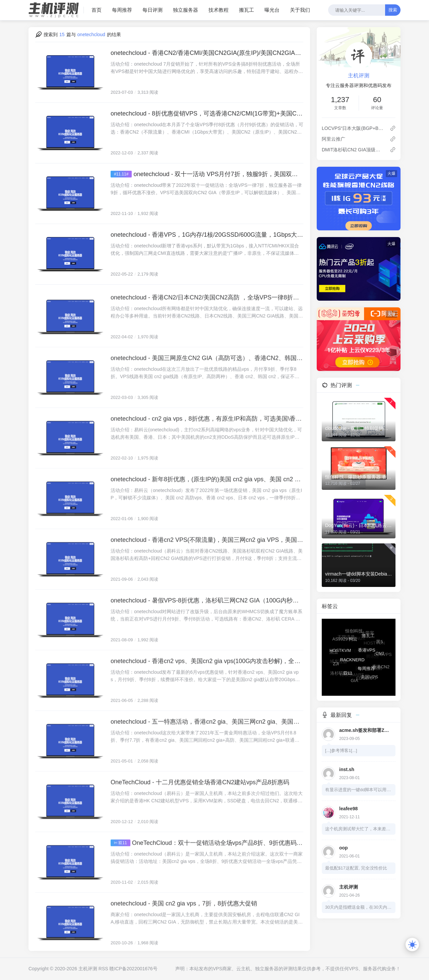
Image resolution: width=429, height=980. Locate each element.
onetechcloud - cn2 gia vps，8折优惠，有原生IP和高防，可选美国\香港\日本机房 (207, 428)
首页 (97, 10)
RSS (103, 969)
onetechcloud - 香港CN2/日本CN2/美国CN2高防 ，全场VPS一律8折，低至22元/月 (207, 307)
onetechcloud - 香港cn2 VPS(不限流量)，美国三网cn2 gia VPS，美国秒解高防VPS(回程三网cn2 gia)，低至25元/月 (207, 549)
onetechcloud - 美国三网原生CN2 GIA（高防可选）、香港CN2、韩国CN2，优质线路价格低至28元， (207, 368)
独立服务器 (186, 10)
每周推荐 (122, 10)
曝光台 (272, 10)
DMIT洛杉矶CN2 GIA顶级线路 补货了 (353, 150)
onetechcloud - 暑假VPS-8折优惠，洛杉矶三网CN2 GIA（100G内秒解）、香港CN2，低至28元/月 (207, 610)
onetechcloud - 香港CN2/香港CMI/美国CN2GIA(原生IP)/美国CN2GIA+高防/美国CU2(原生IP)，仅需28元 (207, 53)
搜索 (393, 10)
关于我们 (300, 10)
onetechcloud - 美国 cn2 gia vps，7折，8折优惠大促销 (184, 913)
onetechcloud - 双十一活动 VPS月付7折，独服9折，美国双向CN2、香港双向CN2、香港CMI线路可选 (218, 174)
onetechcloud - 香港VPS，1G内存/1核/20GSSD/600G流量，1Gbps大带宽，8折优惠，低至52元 (207, 235)
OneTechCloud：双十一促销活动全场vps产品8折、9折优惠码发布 (218, 852)
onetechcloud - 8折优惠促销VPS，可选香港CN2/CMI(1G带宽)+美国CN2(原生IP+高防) (207, 114)
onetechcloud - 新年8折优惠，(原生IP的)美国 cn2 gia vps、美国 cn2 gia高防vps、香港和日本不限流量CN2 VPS (207, 489)
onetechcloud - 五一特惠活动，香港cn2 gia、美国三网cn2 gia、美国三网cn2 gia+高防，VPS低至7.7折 (207, 731)
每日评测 (152, 10)
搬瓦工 (247, 10)
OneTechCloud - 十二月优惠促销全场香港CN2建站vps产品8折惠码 (200, 792)
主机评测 (359, 76)
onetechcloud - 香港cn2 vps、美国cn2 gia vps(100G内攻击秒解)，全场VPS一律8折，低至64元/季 (207, 671)
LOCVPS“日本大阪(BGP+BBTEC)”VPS (353, 128)
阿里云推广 (333, 139)
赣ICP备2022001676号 (133, 969)
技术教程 (219, 10)
